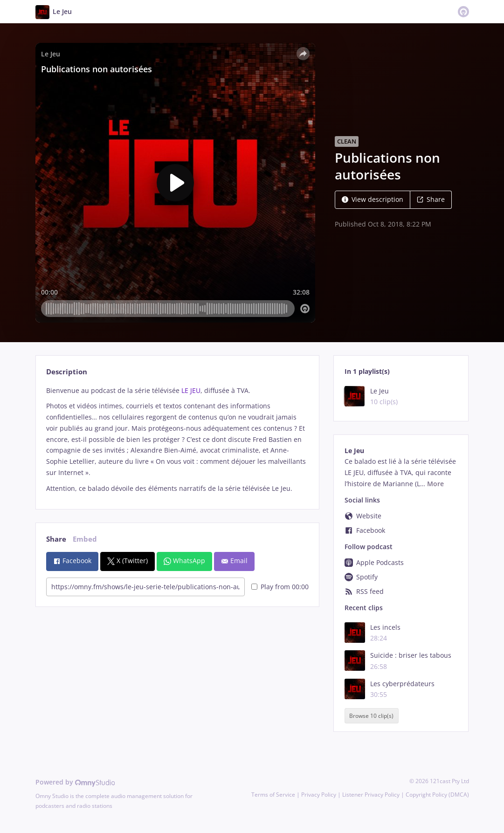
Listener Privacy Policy (371, 795)
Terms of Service (273, 795)
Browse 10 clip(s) (371, 716)
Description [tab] (67, 372)
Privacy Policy (319, 795)
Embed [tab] (85, 539)
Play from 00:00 (280, 587)
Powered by (75, 782)
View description (373, 199)
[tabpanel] (177, 440)
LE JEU (191, 390)
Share (431, 199)
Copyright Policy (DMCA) (437, 795)
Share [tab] (56, 539)
